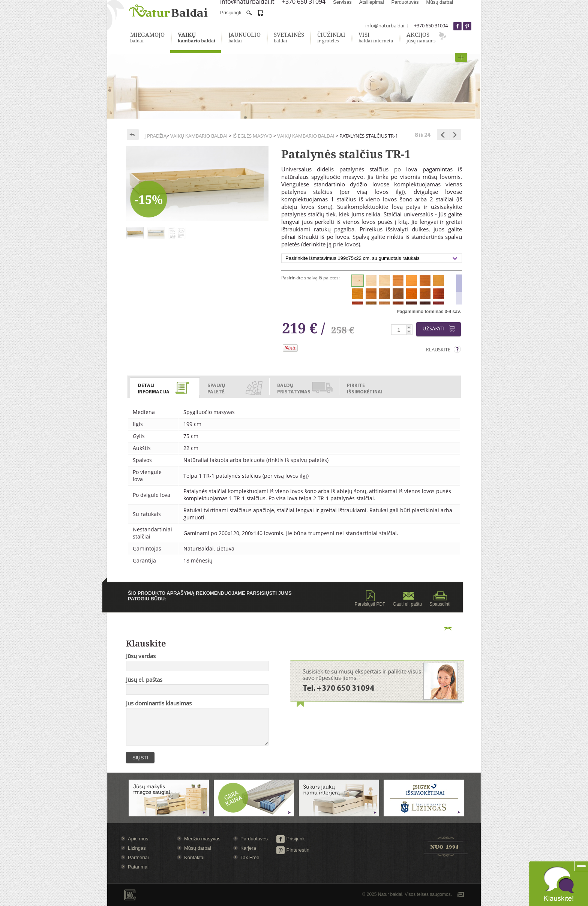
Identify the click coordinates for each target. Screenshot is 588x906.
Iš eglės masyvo (252, 136)
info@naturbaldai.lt (387, 25)
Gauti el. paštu (407, 598)
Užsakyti (440, 329)
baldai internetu (376, 38)
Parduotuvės (254, 839)
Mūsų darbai (198, 848)
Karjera (248, 848)
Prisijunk (290, 839)
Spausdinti (440, 598)
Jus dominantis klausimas (159, 703)
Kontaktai (194, 857)
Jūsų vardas (141, 656)
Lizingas (137, 848)
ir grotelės (331, 38)
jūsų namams (421, 38)
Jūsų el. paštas (144, 679)
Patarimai (138, 867)
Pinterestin (293, 850)
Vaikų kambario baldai (199, 136)
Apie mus (138, 839)
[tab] (165, 386)
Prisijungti (231, 13)
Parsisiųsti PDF (370, 598)
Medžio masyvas (202, 839)
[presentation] (165, 388)
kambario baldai (196, 38)
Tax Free (250, 857)
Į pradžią (155, 136)
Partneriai (138, 857)
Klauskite (438, 349)
